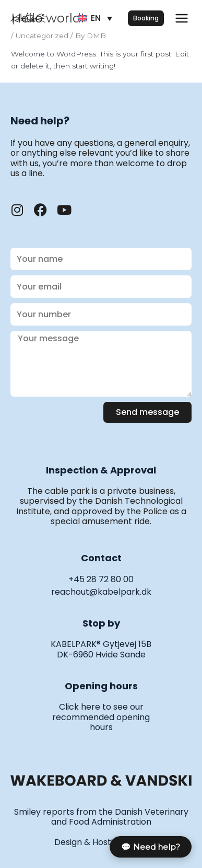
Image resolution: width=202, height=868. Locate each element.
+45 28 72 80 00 (101, 579)
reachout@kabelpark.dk (101, 592)
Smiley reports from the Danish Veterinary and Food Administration (101, 817)
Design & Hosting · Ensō (101, 842)
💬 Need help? (151, 847)
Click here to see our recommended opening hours (101, 717)
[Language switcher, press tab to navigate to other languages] (95, 19)
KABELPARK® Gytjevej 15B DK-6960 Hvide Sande (101, 649)
